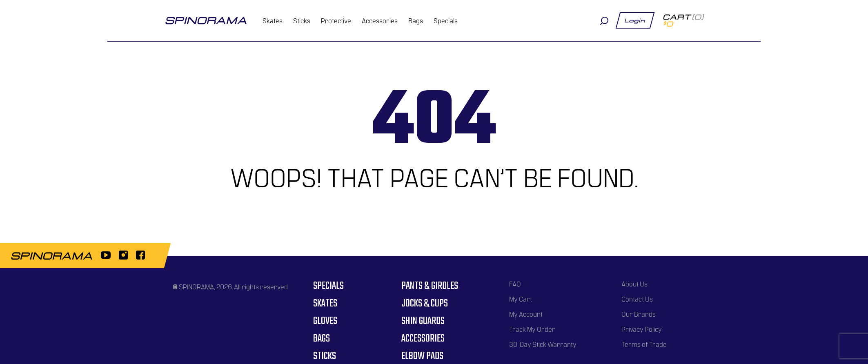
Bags (416, 20)
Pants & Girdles (430, 286)
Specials (446, 20)
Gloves (325, 321)
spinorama (206, 20)
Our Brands (639, 314)
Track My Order (532, 329)
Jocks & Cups (425, 304)
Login (635, 20)
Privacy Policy (642, 329)
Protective (336, 20)
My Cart (521, 299)
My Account (526, 314)
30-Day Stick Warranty (543, 344)
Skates (273, 20)
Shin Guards (423, 321)
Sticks (302, 20)
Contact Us (637, 299)
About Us (634, 284)
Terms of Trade (644, 344)
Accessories (380, 20)
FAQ (515, 284)
